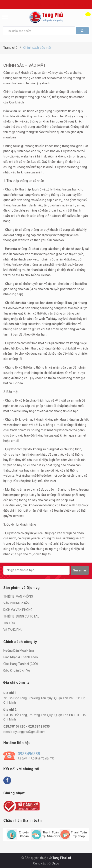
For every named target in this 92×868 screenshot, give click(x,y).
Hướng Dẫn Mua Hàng (19, 651)
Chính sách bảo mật (25, 65)
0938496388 (29, 754)
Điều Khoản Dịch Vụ (17, 670)
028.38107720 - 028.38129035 (27, 726)
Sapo (55, 863)
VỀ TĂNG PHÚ (13, 630)
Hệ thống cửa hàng (78, 5)
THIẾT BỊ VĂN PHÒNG (18, 596)
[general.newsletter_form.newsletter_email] (36, 570)
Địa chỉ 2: (10, 710)
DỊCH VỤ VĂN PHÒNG (18, 610)
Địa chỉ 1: (10, 693)
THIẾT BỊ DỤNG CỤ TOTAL (21, 616)
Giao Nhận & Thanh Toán (21, 657)
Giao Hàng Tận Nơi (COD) (21, 664)
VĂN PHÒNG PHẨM (16, 603)
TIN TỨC (9, 623)
